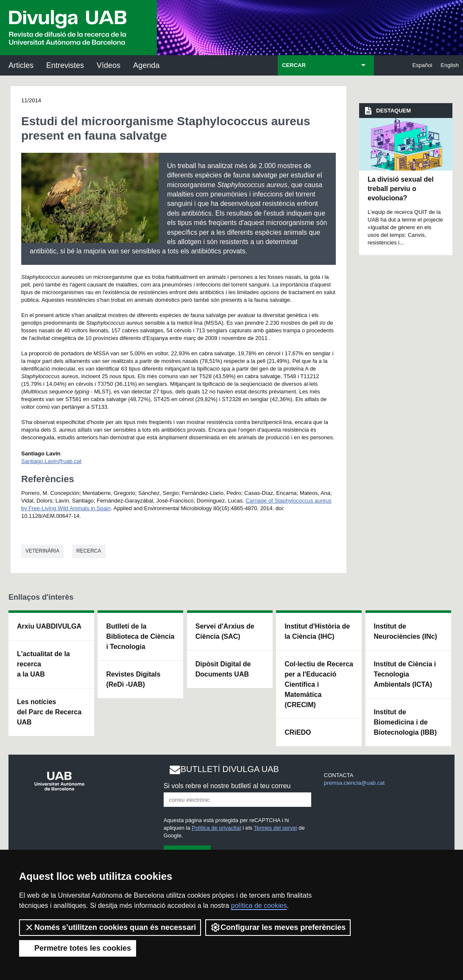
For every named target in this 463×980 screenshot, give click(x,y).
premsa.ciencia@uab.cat (354, 783)
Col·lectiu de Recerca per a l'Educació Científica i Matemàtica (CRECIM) (319, 684)
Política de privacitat (216, 828)
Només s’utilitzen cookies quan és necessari (110, 927)
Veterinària (42, 551)
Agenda (146, 65)
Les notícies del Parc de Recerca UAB (49, 712)
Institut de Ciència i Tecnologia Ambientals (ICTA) (405, 674)
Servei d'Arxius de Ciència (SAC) (225, 631)
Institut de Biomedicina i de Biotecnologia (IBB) (405, 722)
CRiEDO (298, 732)
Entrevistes (65, 65)
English (450, 65)
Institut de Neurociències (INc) (406, 631)
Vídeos (109, 65)
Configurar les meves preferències (278, 927)
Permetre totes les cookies (78, 948)
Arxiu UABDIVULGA (49, 626)
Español (422, 65)
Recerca (89, 551)
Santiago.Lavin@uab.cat (51, 461)
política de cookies (259, 906)
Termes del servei (276, 828)
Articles (21, 65)
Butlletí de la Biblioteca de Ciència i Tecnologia (140, 636)
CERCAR (294, 65)
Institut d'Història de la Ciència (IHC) (317, 631)
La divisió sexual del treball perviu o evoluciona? (401, 189)
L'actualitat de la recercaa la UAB (43, 664)
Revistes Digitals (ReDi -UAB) (133, 679)
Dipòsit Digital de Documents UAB (223, 669)
